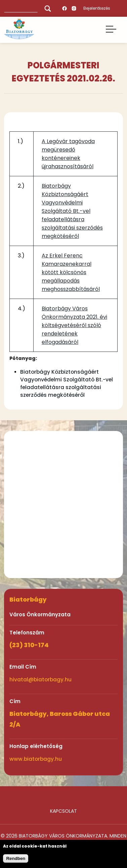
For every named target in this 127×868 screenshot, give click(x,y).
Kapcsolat (63, 811)
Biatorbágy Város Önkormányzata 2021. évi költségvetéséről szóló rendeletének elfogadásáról (74, 325)
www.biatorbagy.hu (36, 759)
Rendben (16, 858)
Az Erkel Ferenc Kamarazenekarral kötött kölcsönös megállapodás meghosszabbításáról (71, 272)
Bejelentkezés (97, 8)
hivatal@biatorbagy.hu (40, 679)
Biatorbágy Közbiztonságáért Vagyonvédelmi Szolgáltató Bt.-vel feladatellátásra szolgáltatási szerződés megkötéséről (72, 211)
